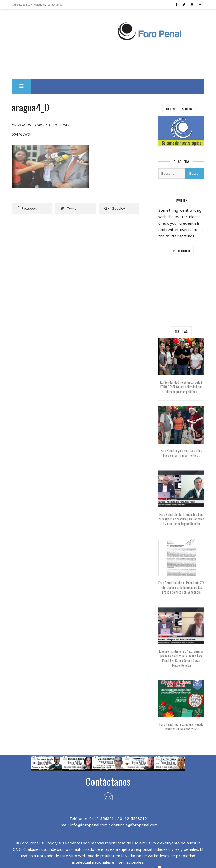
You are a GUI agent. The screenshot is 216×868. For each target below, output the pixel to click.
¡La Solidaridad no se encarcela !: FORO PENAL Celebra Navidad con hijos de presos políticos (181, 387)
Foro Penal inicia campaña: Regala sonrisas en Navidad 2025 (181, 727)
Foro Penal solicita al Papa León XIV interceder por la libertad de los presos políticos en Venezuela (181, 587)
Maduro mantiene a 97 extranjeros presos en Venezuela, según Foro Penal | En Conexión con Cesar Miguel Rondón (181, 658)
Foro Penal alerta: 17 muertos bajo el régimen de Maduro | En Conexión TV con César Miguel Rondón (181, 519)
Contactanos (55, 5)
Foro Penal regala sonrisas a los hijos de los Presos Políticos (181, 453)
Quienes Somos (21, 5)
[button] (21, 87)
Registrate (39, 5)
